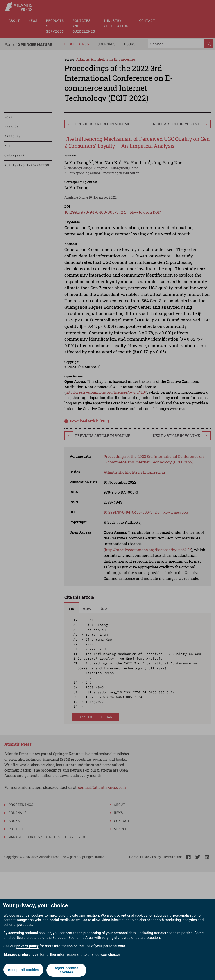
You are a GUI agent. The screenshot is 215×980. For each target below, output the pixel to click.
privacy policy (28, 946)
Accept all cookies (23, 970)
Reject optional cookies (67, 970)
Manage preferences (21, 955)
